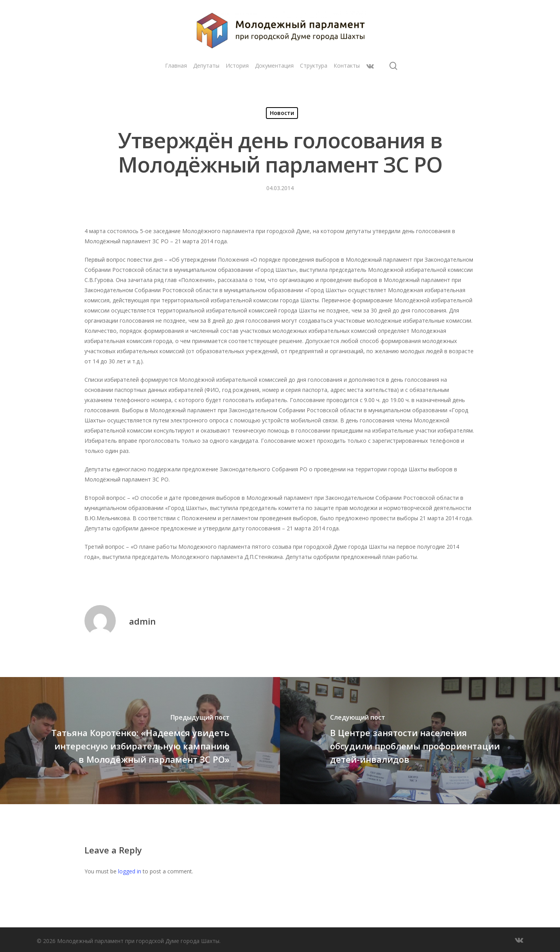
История (237, 66)
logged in (130, 871)
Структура (314, 66)
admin (142, 621)
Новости (282, 113)
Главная (176, 66)
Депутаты (206, 66)
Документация (274, 66)
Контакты (347, 66)
